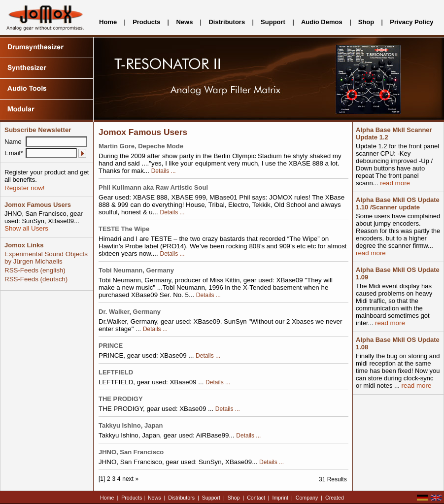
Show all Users (26, 228)
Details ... (164, 171)
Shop (366, 22)
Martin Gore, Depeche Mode (141, 146)
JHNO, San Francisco (131, 452)
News (184, 22)
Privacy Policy (411, 22)
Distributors (227, 22)
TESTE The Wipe (124, 229)
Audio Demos (322, 22)
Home (108, 22)
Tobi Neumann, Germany (136, 270)
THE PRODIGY (121, 399)
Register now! (25, 188)
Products (146, 22)
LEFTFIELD (116, 372)
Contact (256, 498)
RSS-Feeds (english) (35, 270)
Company (307, 498)
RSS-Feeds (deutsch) (36, 279)
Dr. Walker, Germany (130, 312)
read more (394, 183)
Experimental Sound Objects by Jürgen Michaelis (46, 258)
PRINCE (111, 346)
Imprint (281, 498)
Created (335, 498)
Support (273, 22)
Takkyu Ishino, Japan (131, 425)
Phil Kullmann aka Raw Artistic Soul (153, 187)
